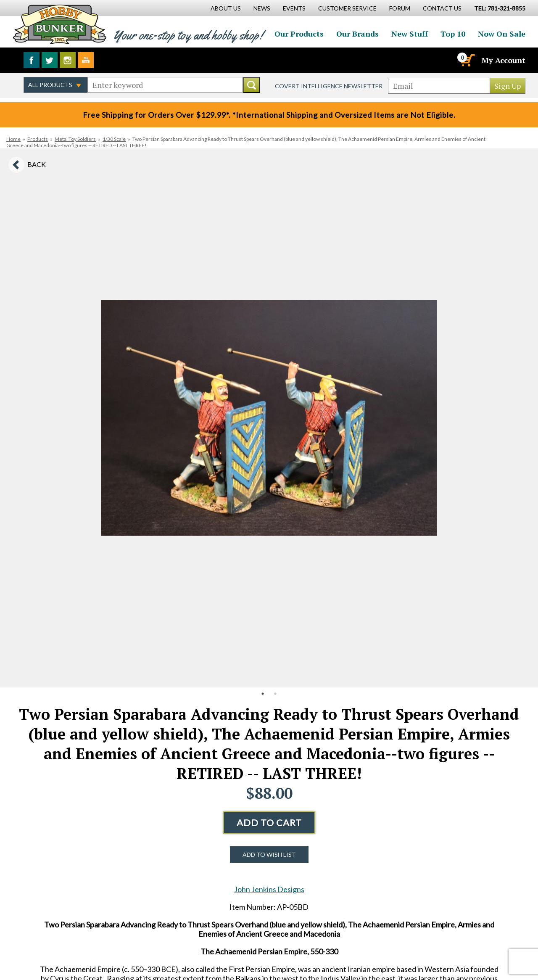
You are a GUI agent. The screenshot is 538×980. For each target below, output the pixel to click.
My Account (504, 60)
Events (294, 8)
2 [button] (275, 694)
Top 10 (453, 34)
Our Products (299, 34)
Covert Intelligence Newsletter (329, 86)
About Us (226, 8)
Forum (400, 8)
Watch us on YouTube (86, 60)
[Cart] (467, 60)
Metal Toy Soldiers (75, 139)
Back (37, 164)
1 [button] (263, 694)
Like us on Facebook (32, 60)
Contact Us (442, 8)
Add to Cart (269, 823)
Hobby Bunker (59, 24)
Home (13, 139)
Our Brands (357, 34)
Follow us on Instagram (68, 60)
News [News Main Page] (262, 8)
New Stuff (410, 34)
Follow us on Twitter (50, 60)
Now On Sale (502, 34)
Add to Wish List (269, 855)
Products (38, 139)
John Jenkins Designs (269, 889)
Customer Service (347, 8)
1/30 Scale (114, 139)
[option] (269, 418)
